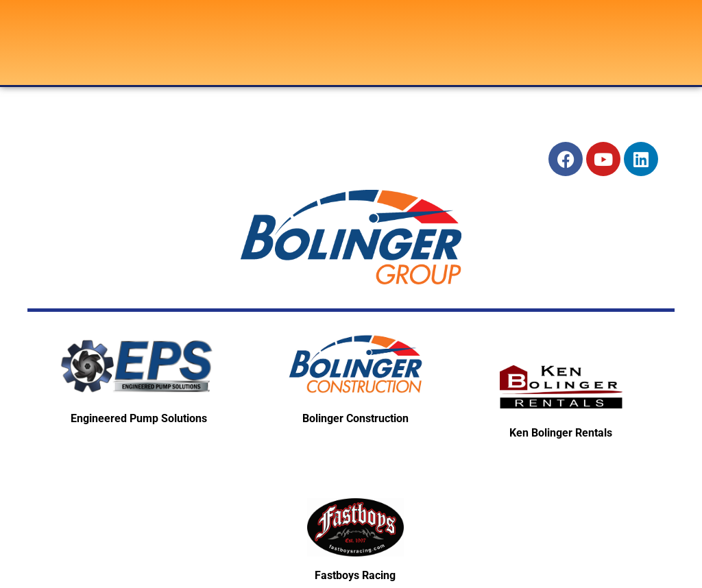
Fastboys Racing (355, 575)
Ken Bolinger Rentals (561, 433)
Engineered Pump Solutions (139, 418)
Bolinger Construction (355, 418)
